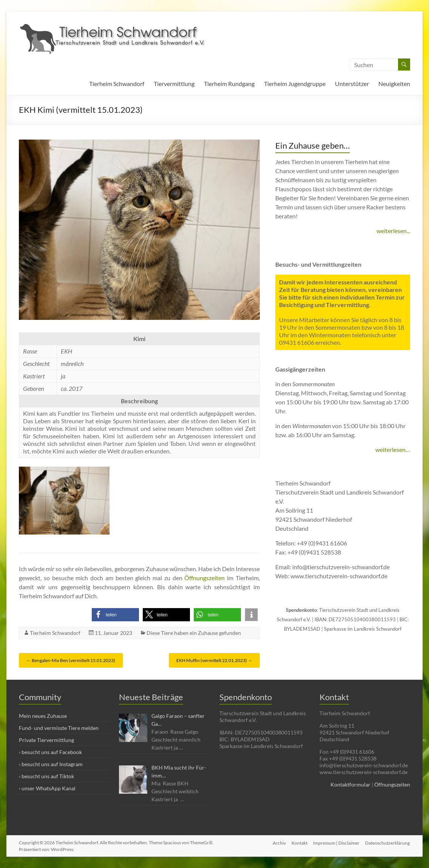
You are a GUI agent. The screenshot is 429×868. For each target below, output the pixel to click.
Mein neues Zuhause (43, 716)
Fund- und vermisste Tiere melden (59, 728)
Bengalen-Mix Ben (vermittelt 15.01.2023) (71, 660)
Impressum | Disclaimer (336, 843)
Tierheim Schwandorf (117, 84)
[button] (115, 615)
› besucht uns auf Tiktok (46, 776)
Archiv (279, 843)
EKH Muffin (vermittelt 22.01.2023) (214, 660)
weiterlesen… (393, 449)
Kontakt (299, 843)
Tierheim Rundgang (229, 84)
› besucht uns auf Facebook (50, 752)
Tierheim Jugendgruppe (295, 84)
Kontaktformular (350, 784)
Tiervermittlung (174, 84)
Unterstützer (352, 84)
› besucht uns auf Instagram (51, 764)
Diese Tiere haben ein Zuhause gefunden (194, 633)
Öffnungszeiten (204, 578)
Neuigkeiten (394, 84)
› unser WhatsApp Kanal (47, 788)
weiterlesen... (393, 231)
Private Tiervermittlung (46, 740)
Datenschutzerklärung (388, 843)
